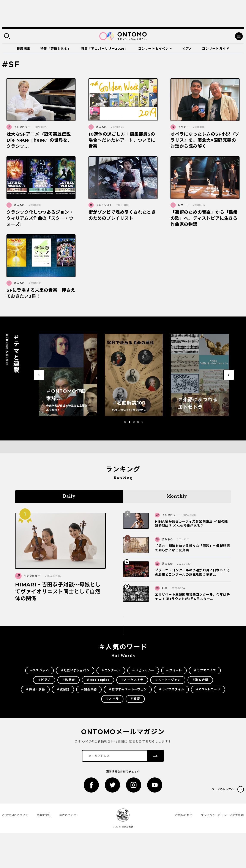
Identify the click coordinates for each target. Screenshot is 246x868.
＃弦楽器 (63, 689)
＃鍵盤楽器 (89, 689)
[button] (125, 422)
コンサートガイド (216, 49)
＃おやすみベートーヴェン (128, 689)
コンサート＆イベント (155, 49)
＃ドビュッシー (143, 670)
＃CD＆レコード (208, 689)
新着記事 (23, 49)
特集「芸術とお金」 (56, 49)
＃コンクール (111, 670)
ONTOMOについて (15, 815)
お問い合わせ (184, 815)
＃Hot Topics (98, 680)
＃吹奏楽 (69, 680)
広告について (68, 815)
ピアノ (187, 49)
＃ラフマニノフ (205, 670)
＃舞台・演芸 (35, 689)
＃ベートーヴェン (168, 680)
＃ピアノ (44, 680)
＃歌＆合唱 (200, 680)
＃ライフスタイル (171, 689)
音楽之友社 (44, 815)
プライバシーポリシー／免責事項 (222, 815)
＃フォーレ (174, 670)
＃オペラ (112, 699)
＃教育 (135, 699)
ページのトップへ (223, 789)
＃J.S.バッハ (39, 670)
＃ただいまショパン (75, 670)
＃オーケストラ (132, 680)
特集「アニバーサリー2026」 (105, 49)
